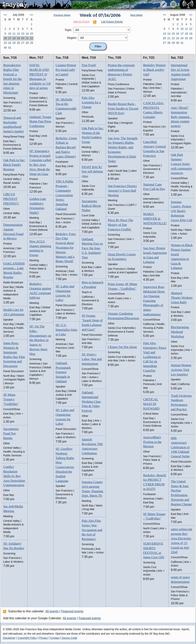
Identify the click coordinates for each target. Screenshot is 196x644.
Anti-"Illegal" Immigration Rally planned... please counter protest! (181, 117)
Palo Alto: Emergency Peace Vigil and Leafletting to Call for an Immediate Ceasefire (155, 357)
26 (18, 43)
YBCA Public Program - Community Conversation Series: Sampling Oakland (65, 195)
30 (5, 48)
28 (27, 43)
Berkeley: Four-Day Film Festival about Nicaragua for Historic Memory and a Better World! (66, 248)
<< (5, 15)
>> (31, 15)
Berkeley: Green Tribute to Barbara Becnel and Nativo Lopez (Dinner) (66, 147)
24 (10, 43)
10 (10, 34)
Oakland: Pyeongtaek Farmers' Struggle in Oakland (63, 372)
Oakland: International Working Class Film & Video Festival (91, 402)
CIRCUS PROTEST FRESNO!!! (11, 199)
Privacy (43, 638)
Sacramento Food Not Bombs (11, 433)
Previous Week (62, 15)
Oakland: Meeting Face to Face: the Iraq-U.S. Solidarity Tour (92, 248)
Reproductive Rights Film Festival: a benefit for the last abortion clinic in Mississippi (12, 79)
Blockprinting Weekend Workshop (180, 332)
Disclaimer (9, 638)
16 (5, 38)
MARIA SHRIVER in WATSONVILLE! (155, 219)
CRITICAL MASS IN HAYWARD (151, 404)
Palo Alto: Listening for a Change (91, 102)
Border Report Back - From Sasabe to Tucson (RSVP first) (123, 108)
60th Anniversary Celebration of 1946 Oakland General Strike (180, 447)
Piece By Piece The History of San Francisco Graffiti (120, 225)
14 (27, 34)
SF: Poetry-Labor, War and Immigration (92, 359)
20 (23, 38)
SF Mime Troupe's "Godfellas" (11, 399)
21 (27, 38)
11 (14, 34)
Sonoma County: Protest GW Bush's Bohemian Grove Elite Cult (181, 211)
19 (18, 38)
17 (10, 38)
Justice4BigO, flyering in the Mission (152, 442)
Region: (72, 38)
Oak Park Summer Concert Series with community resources (181, 164)
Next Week (136, 15)
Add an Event (81, 22)
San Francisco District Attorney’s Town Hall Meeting (122, 191)
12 (18, 34)
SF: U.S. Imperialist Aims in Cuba (66, 330)
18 (14, 38)
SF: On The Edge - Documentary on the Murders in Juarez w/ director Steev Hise (40, 340)
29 (32, 43)
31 (10, 48)
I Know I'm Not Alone (122, 347)
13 (23, 34)
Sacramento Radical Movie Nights (91, 206)
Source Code (69, 638)
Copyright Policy (27, 638)
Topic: (68, 30)
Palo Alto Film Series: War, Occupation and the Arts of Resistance (92, 530)
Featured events (72, 611)
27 (23, 43)
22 (32, 38)
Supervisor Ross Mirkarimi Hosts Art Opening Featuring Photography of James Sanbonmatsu (154, 301)
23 (5, 43)
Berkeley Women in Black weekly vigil (154, 70)
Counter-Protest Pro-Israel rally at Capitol (66, 70)
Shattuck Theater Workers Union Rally (182, 298)
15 (32, 34)
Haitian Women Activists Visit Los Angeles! (181, 370)
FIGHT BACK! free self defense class (92, 172)
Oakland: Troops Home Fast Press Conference (40, 122)
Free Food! (89, 65)
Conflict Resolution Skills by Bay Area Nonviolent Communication (14, 476)
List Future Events (112, 22)
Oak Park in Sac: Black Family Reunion (14, 165)
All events (52, 611)
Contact (55, 638)
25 (14, 43)
